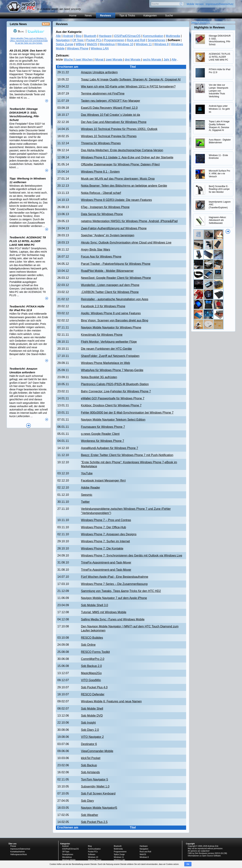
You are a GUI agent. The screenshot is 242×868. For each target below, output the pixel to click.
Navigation (63, 40)
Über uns (12, 844)
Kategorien (150, 15)
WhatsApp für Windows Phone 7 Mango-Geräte (112, 370)
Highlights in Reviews (209, 27)
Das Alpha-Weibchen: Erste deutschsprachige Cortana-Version (122, 150)
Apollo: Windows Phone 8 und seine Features (111, 313)
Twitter (85, 502)
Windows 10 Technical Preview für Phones (109, 136)
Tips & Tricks (127, 15)
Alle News (28, 426)
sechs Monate (152, 60)
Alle (58, 36)
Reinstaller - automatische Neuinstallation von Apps (115, 299)
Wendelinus (107, 44)
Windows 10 (125, 44)
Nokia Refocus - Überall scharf (101, 193)
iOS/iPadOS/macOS (127, 36)
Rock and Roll (136, 40)
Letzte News (18, 24)
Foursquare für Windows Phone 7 (103, 427)
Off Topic (78, 40)
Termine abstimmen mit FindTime (103, 94)
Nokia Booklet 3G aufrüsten (99, 377)
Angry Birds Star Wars (96, 250)
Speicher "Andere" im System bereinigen (108, 235)
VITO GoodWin (91, 680)
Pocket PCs (94, 40)
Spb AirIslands (90, 772)
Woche (69, 60)
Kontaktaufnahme (18, 852)
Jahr (167, 60)
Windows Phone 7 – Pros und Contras (106, 520)
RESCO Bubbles (92, 638)
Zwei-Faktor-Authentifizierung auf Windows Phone (114, 228)
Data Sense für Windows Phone (102, 214)
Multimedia (173, 36)
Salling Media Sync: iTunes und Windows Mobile (113, 619)
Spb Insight (88, 723)
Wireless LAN (100, 48)
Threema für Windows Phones (101, 143)
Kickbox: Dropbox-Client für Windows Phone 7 (111, 405)
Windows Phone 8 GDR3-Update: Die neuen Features (116, 200)
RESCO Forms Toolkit (95, 652)
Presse (13, 846)
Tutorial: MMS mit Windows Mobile (104, 612)
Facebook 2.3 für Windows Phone (103, 306)
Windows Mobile (69, 860)
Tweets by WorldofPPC (201, 22)
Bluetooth (90, 36)
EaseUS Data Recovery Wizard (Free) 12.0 (109, 108)
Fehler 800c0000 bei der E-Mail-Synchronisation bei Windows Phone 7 (127, 413)
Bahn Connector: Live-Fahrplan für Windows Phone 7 (116, 391)
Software (92, 854)
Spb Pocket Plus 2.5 (94, 822)
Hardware (105, 36)
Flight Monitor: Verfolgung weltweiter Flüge (109, 342)
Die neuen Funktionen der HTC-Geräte (106, 349)
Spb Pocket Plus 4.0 (94, 687)
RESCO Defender (93, 694)
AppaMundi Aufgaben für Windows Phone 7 (110, 448)
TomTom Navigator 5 (95, 779)
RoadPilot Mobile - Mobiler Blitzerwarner (107, 271)
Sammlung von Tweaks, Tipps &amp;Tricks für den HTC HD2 (121, 591)
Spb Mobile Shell (92, 709)
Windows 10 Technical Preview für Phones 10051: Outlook (119, 129)
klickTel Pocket (91, 758)
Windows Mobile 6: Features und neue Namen (111, 701)
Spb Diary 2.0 (90, 730)
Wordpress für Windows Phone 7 (103, 441)
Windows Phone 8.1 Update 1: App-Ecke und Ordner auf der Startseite (127, 157)
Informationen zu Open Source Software (204, 856)
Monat (100, 60)
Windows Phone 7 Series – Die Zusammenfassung (114, 584)
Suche (169, 15)
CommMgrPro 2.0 (93, 659)
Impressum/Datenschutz (220, 4)
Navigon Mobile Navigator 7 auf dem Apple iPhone (114, 598)
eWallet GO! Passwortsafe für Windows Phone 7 (113, 398)
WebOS (92, 44)
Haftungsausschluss (19, 854)
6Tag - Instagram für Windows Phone (105, 207)
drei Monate (133, 60)
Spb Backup (89, 765)
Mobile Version (195, 4)
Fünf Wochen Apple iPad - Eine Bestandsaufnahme (115, 577)
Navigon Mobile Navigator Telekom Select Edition (113, 420)
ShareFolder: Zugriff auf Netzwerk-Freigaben (110, 356)
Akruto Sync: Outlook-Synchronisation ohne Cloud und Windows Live (126, 243)
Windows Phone (78, 48)
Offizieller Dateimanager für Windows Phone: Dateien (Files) (120, 164)
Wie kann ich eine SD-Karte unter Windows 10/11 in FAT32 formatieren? (128, 87)
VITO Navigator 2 (92, 737)
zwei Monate (115, 60)
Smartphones (156, 40)
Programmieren (114, 40)
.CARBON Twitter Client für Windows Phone (110, 292)
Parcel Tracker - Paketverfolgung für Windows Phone (116, 264)
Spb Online (88, 645)
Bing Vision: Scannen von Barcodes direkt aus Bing (115, 320)
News (88, 15)
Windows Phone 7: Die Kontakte (102, 548)
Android (68, 36)
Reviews (106, 15)
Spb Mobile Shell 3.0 (95, 605)
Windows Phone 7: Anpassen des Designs (109, 534)
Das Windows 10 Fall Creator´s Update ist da (110, 115)
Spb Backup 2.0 (91, 666)
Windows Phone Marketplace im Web (106, 363)
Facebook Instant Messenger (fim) (103, 481)
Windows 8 (161, 44)
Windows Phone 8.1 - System (100, 172)
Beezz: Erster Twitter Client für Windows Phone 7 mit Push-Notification (127, 455)
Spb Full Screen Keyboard (98, 793)
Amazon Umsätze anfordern (99, 72)
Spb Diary (87, 801)
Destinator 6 (89, 744)
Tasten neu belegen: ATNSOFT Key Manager (110, 101)
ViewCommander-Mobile (97, 751)
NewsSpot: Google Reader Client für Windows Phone (116, 278)
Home (73, 15)
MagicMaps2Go (91, 673)
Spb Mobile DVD (92, 716)
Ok (188, 864)
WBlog (80, 44)
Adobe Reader (90, 488)
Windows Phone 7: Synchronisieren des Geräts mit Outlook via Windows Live (132, 555)
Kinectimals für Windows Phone (102, 335)
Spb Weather (90, 815)
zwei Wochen (84, 60)
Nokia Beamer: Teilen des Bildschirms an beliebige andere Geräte (124, 186)
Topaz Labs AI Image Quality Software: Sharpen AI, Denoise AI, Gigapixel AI (131, 79)
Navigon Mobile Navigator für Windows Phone (111, 327)
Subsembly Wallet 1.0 (95, 786)
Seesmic (87, 495)
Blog (79, 36)
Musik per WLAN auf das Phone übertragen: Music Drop (118, 179)
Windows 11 (144, 44)
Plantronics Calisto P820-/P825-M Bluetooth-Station (115, 384)
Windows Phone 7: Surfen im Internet (105, 541)
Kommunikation (153, 36)
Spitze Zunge (65, 44)
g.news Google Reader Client (100, 434)
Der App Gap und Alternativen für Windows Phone (114, 122)
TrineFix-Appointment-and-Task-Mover (106, 563)
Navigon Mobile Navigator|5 (99, 808)
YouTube (87, 473)
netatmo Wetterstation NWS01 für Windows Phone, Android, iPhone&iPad (129, 221)
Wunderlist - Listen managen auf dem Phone (110, 285)
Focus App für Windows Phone (101, 257)
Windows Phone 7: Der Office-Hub (103, 527)
